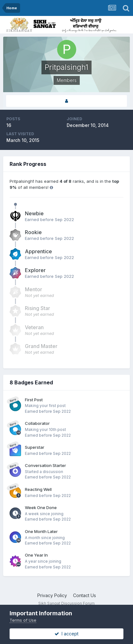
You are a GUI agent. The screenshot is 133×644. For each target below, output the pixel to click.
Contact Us (85, 595)
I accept (66, 634)
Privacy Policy (52, 595)
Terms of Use (23, 620)
